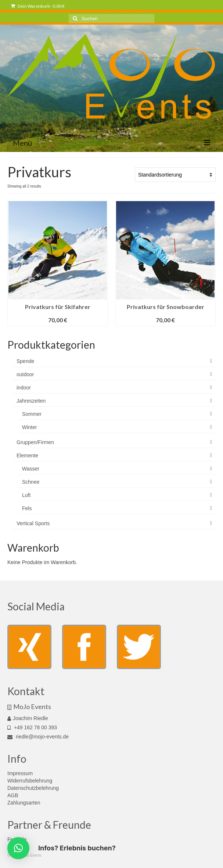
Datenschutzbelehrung (33, 788)
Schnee (31, 482)
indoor (24, 388)
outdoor (25, 374)
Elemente (27, 455)
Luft (26, 495)
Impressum (20, 773)
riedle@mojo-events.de (38, 737)
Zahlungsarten (24, 803)
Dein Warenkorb (38, 6)
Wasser (31, 469)
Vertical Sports (33, 523)
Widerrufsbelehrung (30, 781)
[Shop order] (175, 175)
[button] (18, 848)
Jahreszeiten (31, 401)
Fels (27, 508)
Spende (25, 361)
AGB (13, 795)
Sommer (32, 414)
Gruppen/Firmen (35, 442)
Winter (29, 427)
